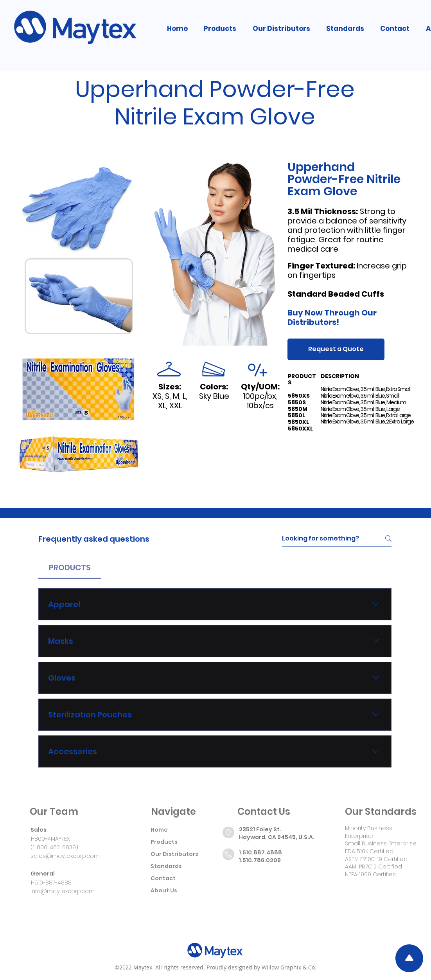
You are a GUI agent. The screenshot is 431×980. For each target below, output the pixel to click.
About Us (164, 890)
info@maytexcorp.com (63, 891)
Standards (166, 866)
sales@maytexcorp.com (65, 856)
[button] (220, 29)
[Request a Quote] (336, 349)
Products (164, 842)
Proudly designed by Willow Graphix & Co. (261, 967)
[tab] (70, 567)
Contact (163, 878)
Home (159, 830)
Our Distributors (174, 854)
